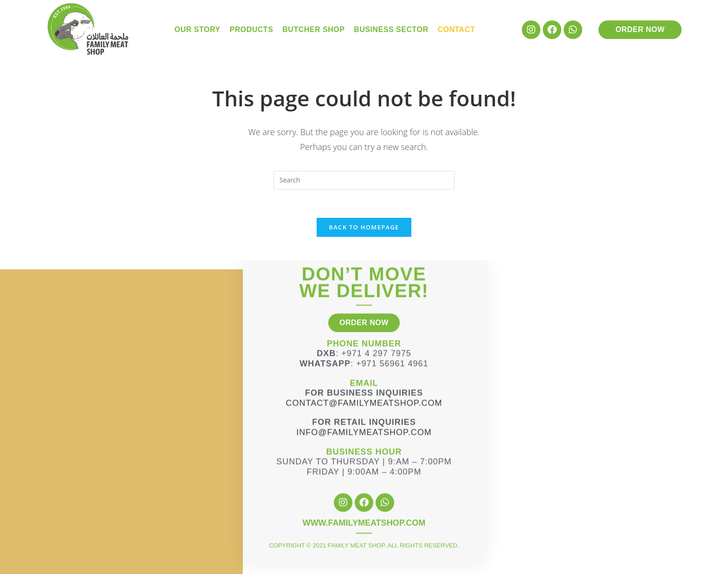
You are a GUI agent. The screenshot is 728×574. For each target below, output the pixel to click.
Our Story (198, 29)
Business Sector (391, 29)
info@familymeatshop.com (364, 402)
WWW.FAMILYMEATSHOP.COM (364, 493)
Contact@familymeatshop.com (364, 373)
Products (252, 29)
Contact (456, 29)
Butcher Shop (313, 29)
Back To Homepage (364, 227)
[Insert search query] (364, 180)
